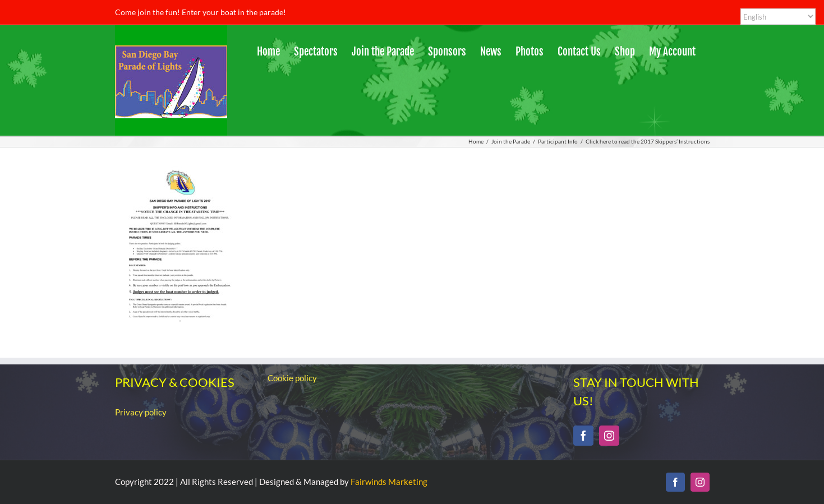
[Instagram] (609, 436)
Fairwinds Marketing (389, 482)
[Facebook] (583, 436)
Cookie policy (292, 378)
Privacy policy (141, 412)
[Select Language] (778, 17)
